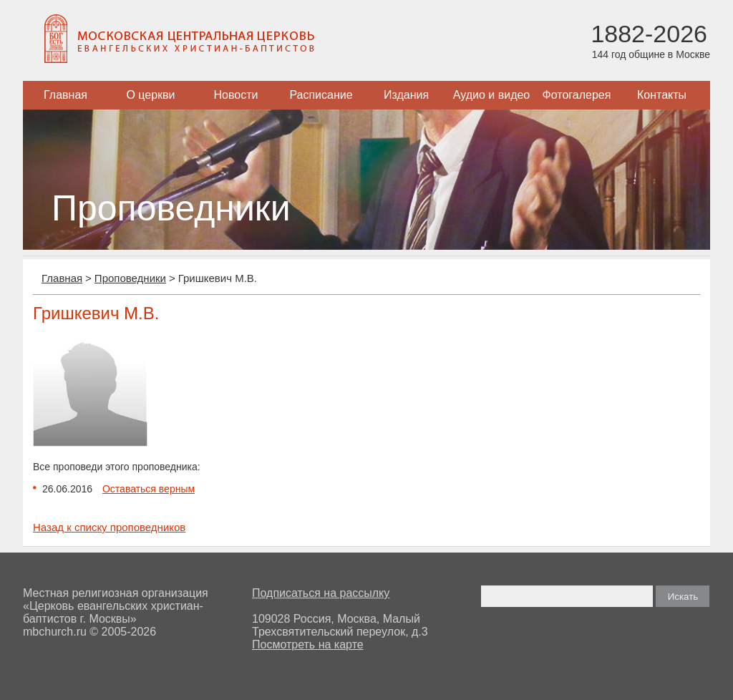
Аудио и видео (492, 95)
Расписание (321, 95)
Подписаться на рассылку (321, 593)
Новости (236, 95)
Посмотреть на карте (308, 645)
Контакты (662, 95)
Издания (406, 95)
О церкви (150, 95)
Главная (65, 95)
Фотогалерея (577, 95)
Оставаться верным (149, 489)
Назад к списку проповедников (109, 527)
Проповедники (130, 278)
